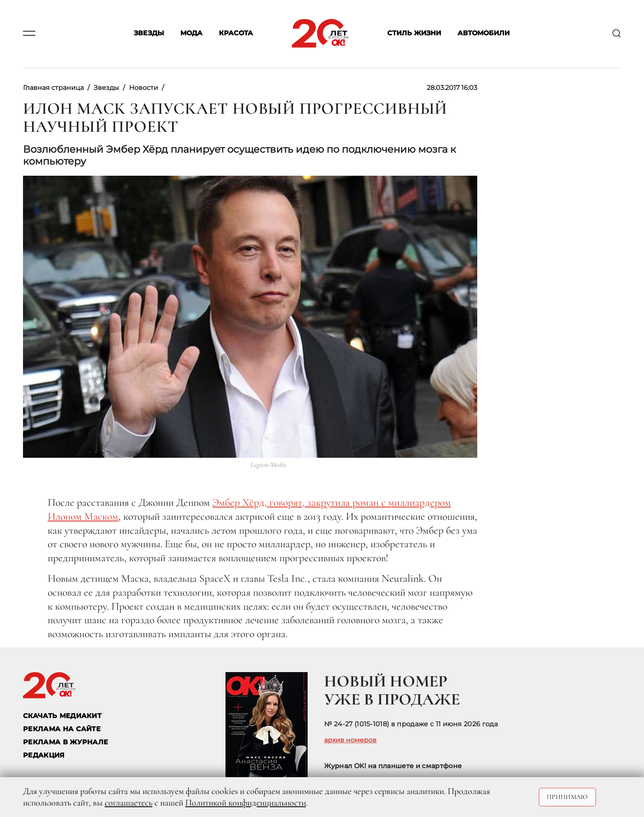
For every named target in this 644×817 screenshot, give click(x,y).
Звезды (149, 33)
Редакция (44, 755)
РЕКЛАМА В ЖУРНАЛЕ (66, 742)
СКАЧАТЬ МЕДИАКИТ (62, 716)
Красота (236, 33)
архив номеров (350, 740)
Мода (191, 33)
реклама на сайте (62, 729)
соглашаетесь (129, 803)
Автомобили (484, 33)
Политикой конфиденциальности (246, 803)
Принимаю (567, 797)
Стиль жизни (414, 33)
